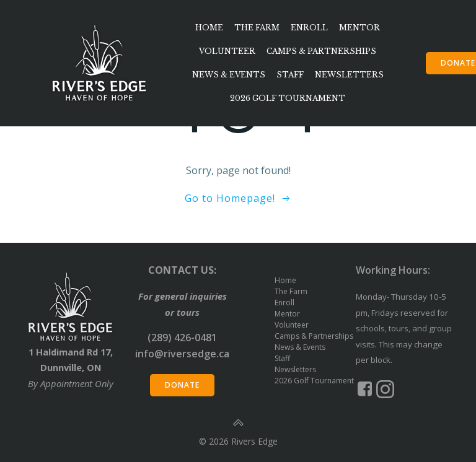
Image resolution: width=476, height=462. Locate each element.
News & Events (229, 75)
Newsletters (349, 75)
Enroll (309, 28)
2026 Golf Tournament (288, 98)
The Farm (257, 28)
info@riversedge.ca (182, 354)
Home (209, 28)
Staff (290, 75)
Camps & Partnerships (321, 51)
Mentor (359, 28)
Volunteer (227, 51)
